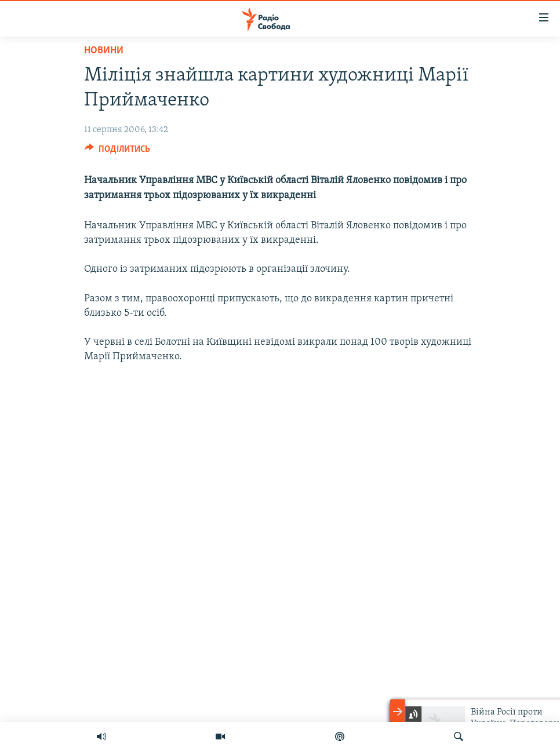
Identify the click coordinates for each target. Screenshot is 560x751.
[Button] (117, 152)
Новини (104, 51)
